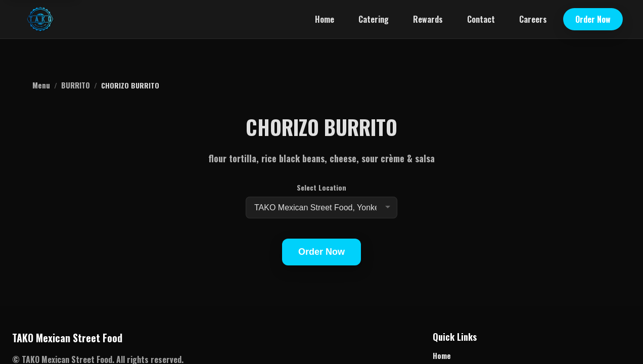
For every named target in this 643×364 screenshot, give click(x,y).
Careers (533, 19)
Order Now (593, 19)
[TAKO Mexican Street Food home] (40, 19)
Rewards (428, 19)
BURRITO (76, 85)
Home (325, 19)
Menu (41, 85)
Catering (374, 19)
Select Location (321, 187)
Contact (481, 19)
